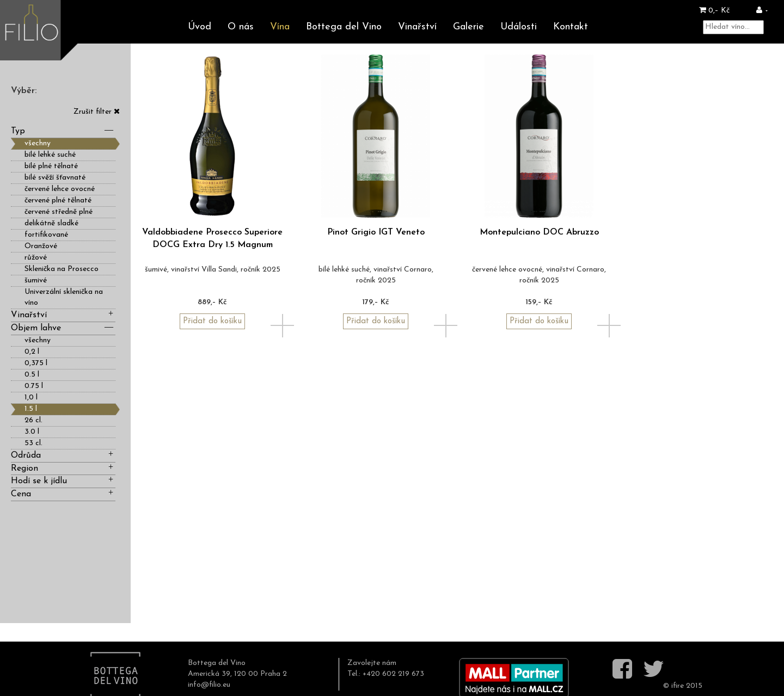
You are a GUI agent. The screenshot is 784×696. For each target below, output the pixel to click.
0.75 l (34, 386)
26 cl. (33, 420)
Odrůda (63, 455)
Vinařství (417, 27)
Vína (280, 27)
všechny (38, 143)
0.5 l (32, 375)
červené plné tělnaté (58, 201)
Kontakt (571, 27)
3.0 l (32, 432)
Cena (63, 493)
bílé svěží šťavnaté (55, 178)
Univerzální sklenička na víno (64, 297)
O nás (241, 27)
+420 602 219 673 (393, 674)
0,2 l (32, 352)
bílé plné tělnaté (51, 166)
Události (519, 27)
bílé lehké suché (50, 155)
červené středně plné (59, 212)
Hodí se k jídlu (63, 480)
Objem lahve (63, 327)
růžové (36, 258)
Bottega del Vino (344, 27)
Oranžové (41, 246)
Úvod (200, 27)
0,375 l (36, 363)
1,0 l (31, 398)
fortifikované (46, 235)
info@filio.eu (209, 685)
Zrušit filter (97, 112)
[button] (762, 11)
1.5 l (31, 409)
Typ (63, 130)
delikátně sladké (51, 223)
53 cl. (33, 443)
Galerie (468, 27)
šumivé (36, 281)
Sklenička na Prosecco (62, 269)
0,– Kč (714, 11)
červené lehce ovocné (60, 189)
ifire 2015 (687, 686)
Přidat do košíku (212, 321)
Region (63, 468)
